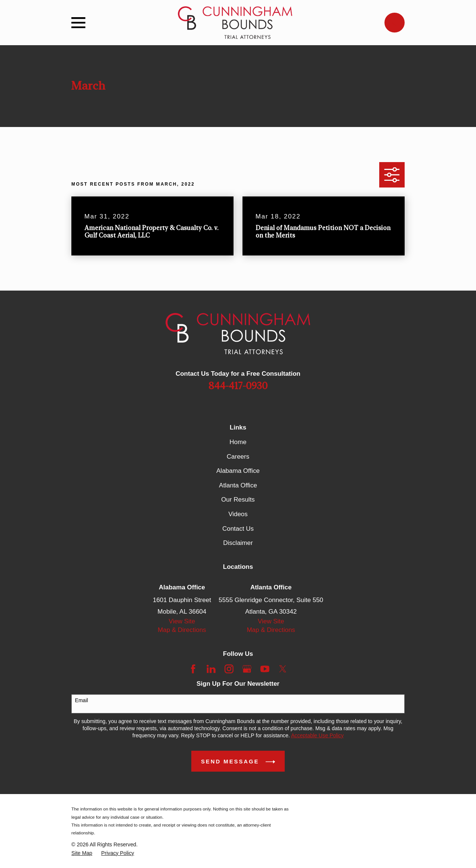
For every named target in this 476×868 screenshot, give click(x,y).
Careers (238, 457)
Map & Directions (182, 630)
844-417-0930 (238, 386)
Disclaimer (238, 543)
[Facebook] (193, 669)
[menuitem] (82, 853)
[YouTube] (265, 669)
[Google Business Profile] (247, 669)
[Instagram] (229, 669)
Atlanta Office (238, 485)
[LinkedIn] (211, 669)
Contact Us (238, 529)
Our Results (238, 500)
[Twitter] (283, 669)
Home (238, 442)
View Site (182, 621)
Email (82, 700)
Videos (238, 514)
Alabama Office (238, 471)
